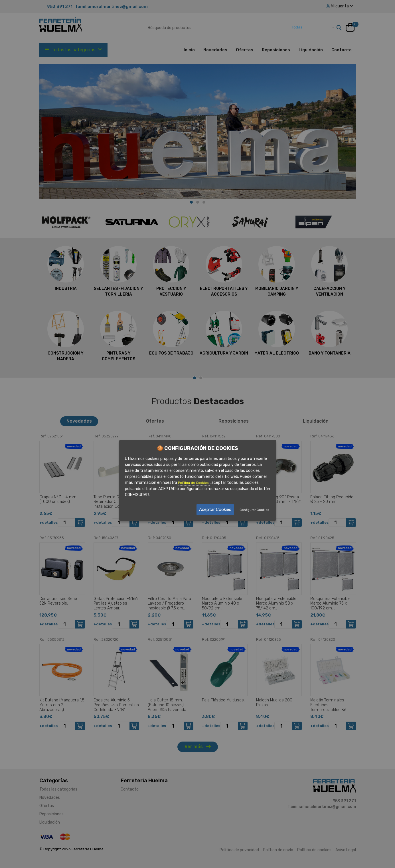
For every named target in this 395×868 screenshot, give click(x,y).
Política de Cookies (194, 483)
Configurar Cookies (254, 510)
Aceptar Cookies (215, 509)
